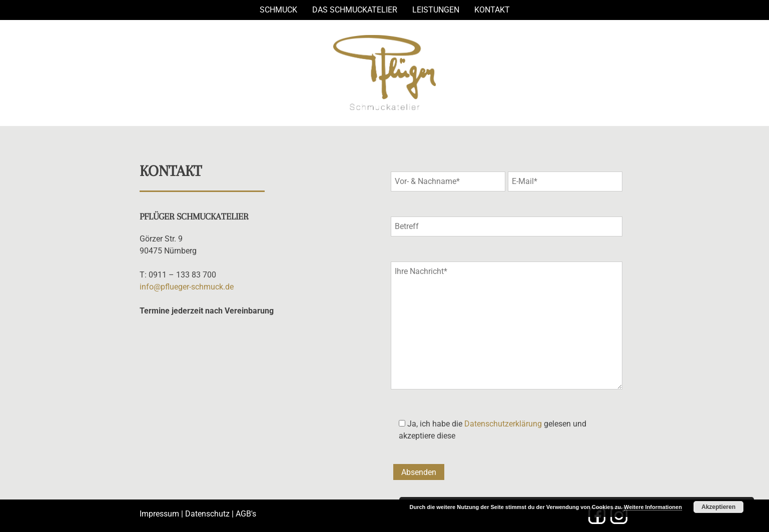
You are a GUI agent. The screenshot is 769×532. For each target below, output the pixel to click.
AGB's (246, 514)
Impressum (159, 514)
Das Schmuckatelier (355, 10)
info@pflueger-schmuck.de (187, 287)
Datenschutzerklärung (503, 424)
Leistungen (436, 10)
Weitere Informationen (653, 507)
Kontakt (492, 10)
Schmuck (278, 10)
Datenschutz (207, 514)
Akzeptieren (718, 507)
